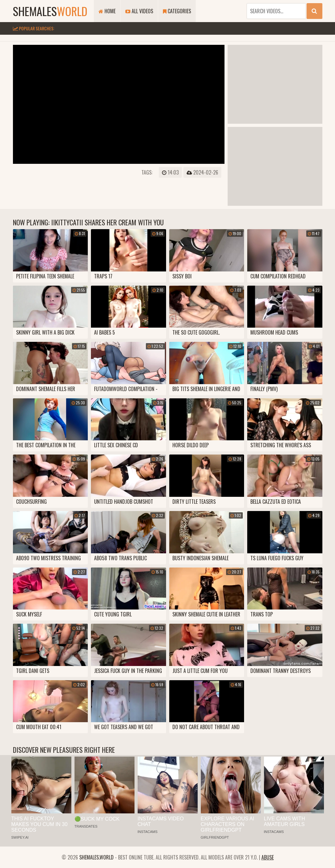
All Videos (139, 11)
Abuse (268, 857)
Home (107, 11)
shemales (50, 11)
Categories (177, 11)
